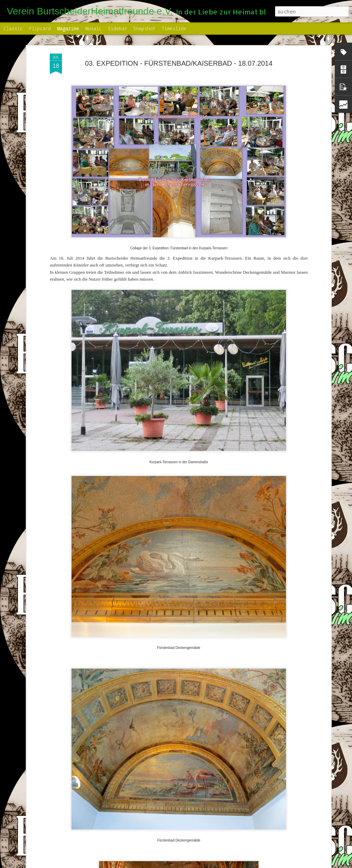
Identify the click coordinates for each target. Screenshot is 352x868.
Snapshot (144, 28)
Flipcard (40, 28)
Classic (13, 28)
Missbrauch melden (254, 864)
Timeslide (174, 28)
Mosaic (93, 28)
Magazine (68, 28)
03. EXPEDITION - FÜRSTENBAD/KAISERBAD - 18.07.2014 (179, 58)
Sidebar (118, 28)
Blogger (227, 864)
